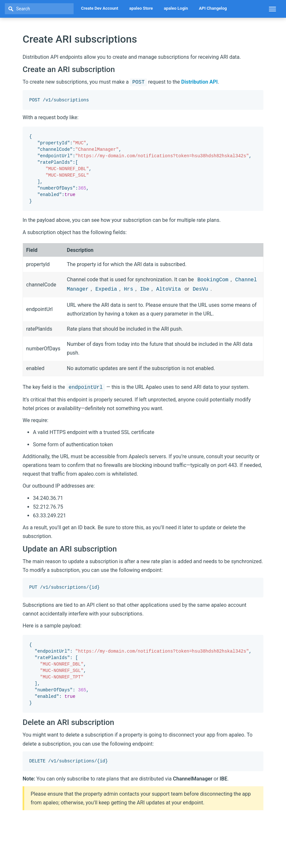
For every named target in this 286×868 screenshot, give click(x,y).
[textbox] (39, 9)
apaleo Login (176, 8)
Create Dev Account (100, 8)
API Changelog (213, 8)
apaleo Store (141, 8)
